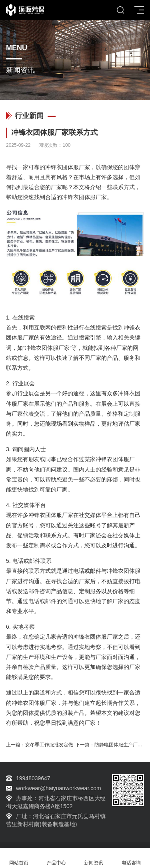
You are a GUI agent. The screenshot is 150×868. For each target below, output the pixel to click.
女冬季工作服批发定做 (49, 745)
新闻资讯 (94, 858)
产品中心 (56, 858)
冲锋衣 (54, 167)
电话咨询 (131, 858)
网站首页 (19, 858)
